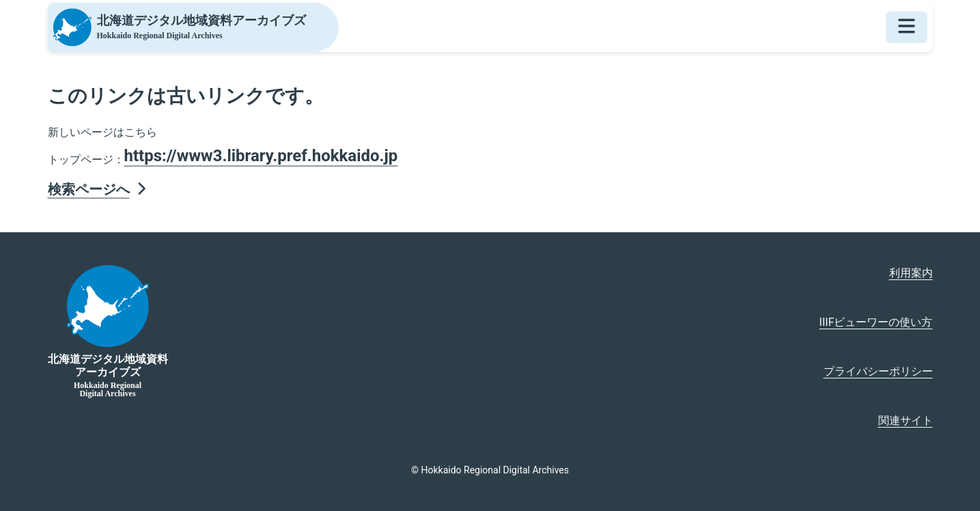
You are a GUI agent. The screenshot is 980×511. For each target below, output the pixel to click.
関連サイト (906, 420)
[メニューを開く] (907, 27)
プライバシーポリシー (878, 371)
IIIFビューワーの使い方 (876, 322)
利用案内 (911, 273)
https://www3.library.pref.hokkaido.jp (261, 156)
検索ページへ (99, 189)
